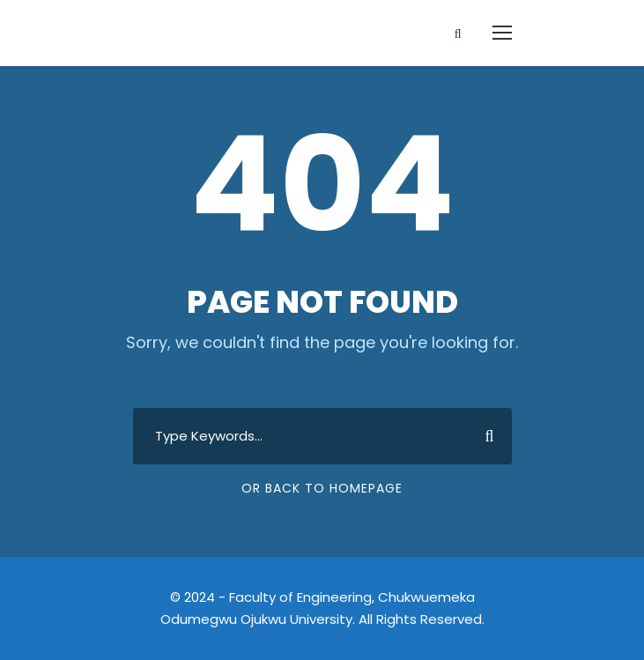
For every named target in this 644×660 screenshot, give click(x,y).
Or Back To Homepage (322, 488)
